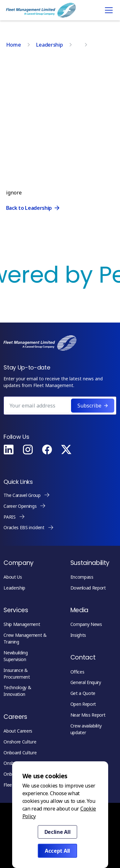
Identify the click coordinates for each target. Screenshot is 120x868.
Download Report (88, 588)
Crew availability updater (86, 729)
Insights (78, 635)
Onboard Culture (20, 753)
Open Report (83, 704)
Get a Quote (83, 693)
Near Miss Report (88, 715)
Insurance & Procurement (17, 674)
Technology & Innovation (17, 691)
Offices (77, 672)
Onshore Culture (20, 742)
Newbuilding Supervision (16, 656)
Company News (86, 624)
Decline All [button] (57, 832)
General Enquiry (86, 682)
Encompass (82, 577)
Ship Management (22, 624)
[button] (108, 10)
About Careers (18, 731)
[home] (41, 10)
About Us (13, 577)
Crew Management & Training (25, 638)
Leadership (14, 588)
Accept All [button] (57, 851)
